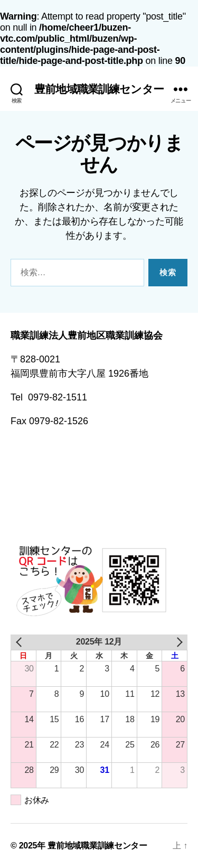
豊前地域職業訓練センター (99, 89)
